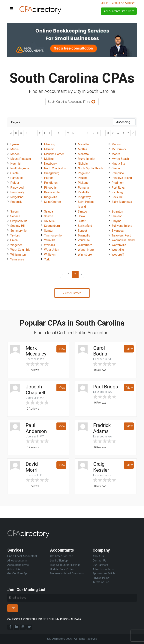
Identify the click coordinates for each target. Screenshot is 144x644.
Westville (118, 250)
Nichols (83, 164)
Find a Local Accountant (22, 556)
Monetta (83, 154)
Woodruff (118, 255)
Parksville (17, 178)
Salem (14, 212)
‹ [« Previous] (63, 274)
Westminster (86, 250)
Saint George (52, 202)
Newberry (50, 164)
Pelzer (15, 183)
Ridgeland (17, 197)
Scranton (117, 212)
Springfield (85, 226)
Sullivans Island (122, 226)
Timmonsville (53, 235)
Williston (50, 255)
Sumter (49, 231)
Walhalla (49, 245)
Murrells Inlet (87, 159)
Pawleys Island (122, 178)
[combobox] (124, 122)
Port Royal (118, 188)
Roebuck (16, 202)
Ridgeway (84, 197)
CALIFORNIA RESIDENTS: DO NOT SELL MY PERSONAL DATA (44, 619)
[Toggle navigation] (11, 9)
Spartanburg (52, 226)
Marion (116, 144)
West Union (52, 250)
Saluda (48, 212)
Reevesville (52, 192)
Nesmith (16, 164)
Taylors (15, 235)
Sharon (49, 216)
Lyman (15, 144)
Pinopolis (50, 188)
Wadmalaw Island (123, 240)
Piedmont (118, 183)
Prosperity (17, 192)
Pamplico (118, 173)
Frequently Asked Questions (67, 574)
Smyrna (116, 221)
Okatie (116, 168)
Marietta (83, 144)
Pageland (84, 173)
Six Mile (49, 221)
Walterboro (85, 245)
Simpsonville (19, 221)
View (62, 350)
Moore (116, 154)
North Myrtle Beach (90, 168)
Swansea (118, 231)
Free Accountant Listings (65, 565)
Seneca (15, 216)
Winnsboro (85, 255)
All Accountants (17, 561)
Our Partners (100, 565)
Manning (50, 144)
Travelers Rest (121, 235)
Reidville (84, 192)
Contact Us (99, 561)
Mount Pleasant (21, 159)
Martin (14, 149)
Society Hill (18, 226)
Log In (104, 3)
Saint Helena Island (86, 204)
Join (13, 608)
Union (14, 240)
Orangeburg (52, 173)
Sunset (82, 231)
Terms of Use (101, 582)
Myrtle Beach (120, 159)
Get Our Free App (18, 574)
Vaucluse (84, 240)
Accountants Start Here (119, 11)
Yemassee (17, 259)
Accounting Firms (18, 565)
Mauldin (49, 149)
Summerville (18, 231)
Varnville (50, 240)
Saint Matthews (122, 202)
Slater (82, 221)
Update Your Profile (62, 569)
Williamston (18, 255)
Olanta (14, 173)
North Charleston (55, 168)
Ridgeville (51, 197)
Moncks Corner (54, 154)
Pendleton (51, 183)
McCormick (119, 149)
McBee (82, 149)
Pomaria (83, 188)
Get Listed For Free (61, 556)
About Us (98, 556)
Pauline (83, 178)
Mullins (49, 159)
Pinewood (17, 188)
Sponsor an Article (104, 574)
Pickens (83, 183)
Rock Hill (117, 197)
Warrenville (119, 245)
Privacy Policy (101, 578)
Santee (82, 212)
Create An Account (124, 3)
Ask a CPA (14, 569)
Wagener (16, 245)
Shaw (81, 216)
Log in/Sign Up (59, 561)
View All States (72, 293)
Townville (84, 235)
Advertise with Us (103, 569)
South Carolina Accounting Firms (72, 102)
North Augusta (20, 168)
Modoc (15, 154)
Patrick (49, 178)
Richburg (117, 192)
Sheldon (117, 216)
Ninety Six (118, 164)
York (47, 259)
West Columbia (20, 250)
